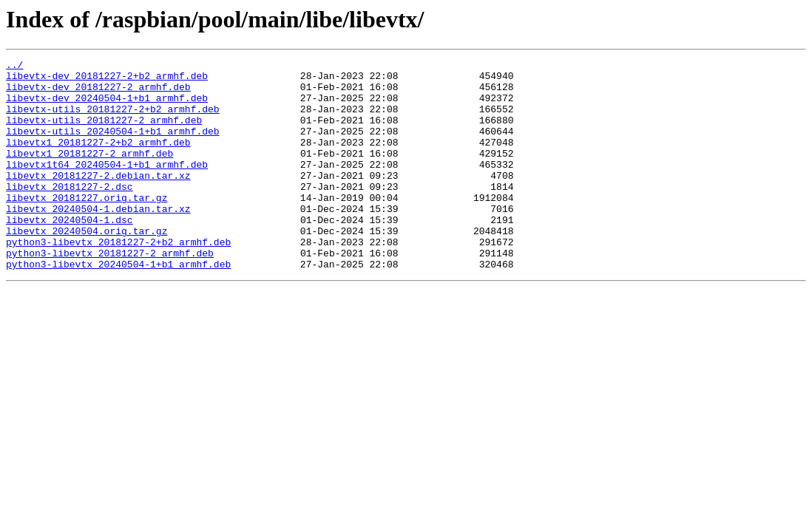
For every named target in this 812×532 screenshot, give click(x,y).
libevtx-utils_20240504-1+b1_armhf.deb (113, 146)
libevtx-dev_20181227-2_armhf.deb (98, 93)
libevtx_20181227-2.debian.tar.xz (98, 199)
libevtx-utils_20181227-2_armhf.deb (104, 133)
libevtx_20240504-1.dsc (70, 253)
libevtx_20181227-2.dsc (70, 213)
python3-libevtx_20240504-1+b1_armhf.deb (118, 306)
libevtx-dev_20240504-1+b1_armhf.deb (107, 106)
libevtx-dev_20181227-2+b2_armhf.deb (107, 80)
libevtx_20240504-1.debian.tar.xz (98, 239)
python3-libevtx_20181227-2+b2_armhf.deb (118, 279)
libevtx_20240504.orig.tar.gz (87, 266)
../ (14, 66)
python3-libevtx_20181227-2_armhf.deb (110, 293)
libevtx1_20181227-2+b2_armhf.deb (98, 160)
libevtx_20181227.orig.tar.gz (87, 226)
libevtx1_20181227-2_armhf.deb (89, 173)
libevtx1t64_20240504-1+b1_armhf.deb (107, 186)
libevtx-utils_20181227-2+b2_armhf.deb (113, 120)
